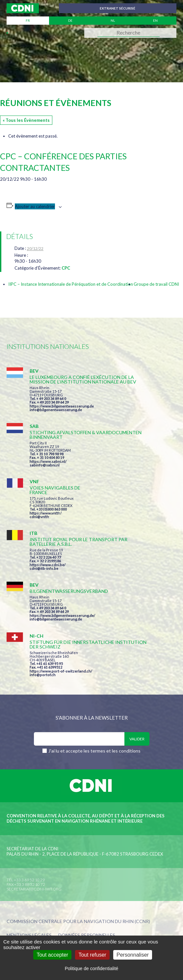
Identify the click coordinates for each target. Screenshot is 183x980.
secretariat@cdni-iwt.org (34, 889)
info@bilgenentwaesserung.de (56, 410)
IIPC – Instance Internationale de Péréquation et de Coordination (71, 284)
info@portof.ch (43, 675)
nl (113, 20)
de (70, 20)
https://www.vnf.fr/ (46, 513)
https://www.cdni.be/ (48, 565)
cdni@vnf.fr (39, 517)
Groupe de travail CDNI (156, 284)
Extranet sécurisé (118, 8)
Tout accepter (52, 955)
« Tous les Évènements (26, 120)
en (155, 20)
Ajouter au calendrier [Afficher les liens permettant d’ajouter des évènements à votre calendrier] (35, 206)
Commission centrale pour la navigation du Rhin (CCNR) (78, 922)
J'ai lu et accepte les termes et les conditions (94, 751)
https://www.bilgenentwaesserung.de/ (62, 615)
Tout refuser (92, 955)
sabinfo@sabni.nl (45, 465)
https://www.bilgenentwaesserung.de (62, 406)
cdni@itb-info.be (44, 568)
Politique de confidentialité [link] (92, 968)
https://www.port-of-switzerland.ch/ (61, 671)
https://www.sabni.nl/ (48, 461)
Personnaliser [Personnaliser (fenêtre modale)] (133, 955)
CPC (66, 268)
